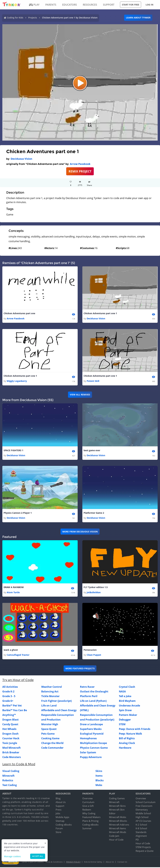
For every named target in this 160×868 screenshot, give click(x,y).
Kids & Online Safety (93, 863)
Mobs (99, 786)
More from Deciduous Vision (80, 532)
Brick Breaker (11, 753)
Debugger (125, 720)
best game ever (92, 451)
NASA (122, 692)
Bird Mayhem (127, 702)
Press (59, 810)
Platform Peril (89, 697)
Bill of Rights (127, 739)
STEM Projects (143, 848)
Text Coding (10, 786)
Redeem (87, 810)
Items (99, 776)
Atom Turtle (13, 593)
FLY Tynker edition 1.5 (96, 588)
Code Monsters (12, 758)
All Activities (10, 688)
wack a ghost (11, 651)
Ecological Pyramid (92, 734)
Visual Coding (11, 772)
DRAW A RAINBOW (14, 588)
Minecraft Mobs (118, 818)
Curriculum (88, 803)
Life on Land (49, 706)
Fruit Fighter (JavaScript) (56, 702)
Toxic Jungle (10, 744)
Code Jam (114, 837)
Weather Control (52, 688)
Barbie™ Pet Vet (12, 706)
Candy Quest (10, 725)
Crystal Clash (127, 688)
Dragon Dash (10, 734)
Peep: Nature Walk (130, 734)
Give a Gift (88, 807)
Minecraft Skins (117, 807)
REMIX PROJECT (80, 171)
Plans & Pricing (90, 822)
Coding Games (117, 799)
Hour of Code (116, 840)
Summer (87, 829)
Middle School (143, 814)
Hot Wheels (9, 730)
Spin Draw (125, 711)
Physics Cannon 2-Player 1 (18, 513)
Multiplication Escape (93, 744)
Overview (87, 799)
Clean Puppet (94, 656)
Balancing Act (50, 692)
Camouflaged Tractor (18, 656)
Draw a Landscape (91, 725)
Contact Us (122, 863)
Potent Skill (93, 381)
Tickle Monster (50, 697)
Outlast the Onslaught (94, 692)
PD (137, 840)
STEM (122, 725)
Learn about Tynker (138, 18)
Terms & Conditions (54, 863)
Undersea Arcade (129, 706)
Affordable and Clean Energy (59, 711)
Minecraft (8, 776)
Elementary (142, 810)
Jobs (58, 814)
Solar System (88, 753)
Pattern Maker (128, 716)
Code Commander (52, 748)
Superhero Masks (91, 730)
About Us (61, 803)
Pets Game (48, 734)
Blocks (100, 781)
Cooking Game (50, 739)
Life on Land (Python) (93, 702)
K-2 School (141, 825)
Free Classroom (144, 807)
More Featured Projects (80, 669)
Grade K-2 (8, 692)
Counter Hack (11, 739)
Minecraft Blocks (118, 822)
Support (60, 807)
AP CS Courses (143, 822)
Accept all (38, 856)
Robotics (8, 781)
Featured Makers (91, 818)
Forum (59, 829)
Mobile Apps (62, 818)
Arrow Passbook (80, 164)
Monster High (50, 725)
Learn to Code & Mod (19, 765)
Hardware (125, 748)
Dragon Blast (10, 720)
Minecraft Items (117, 829)
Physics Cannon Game (94, 748)
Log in (149, 5)
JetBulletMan (94, 593)
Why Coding (89, 814)
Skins (99, 772)
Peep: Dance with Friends (135, 730)
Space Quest (49, 730)
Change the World (52, 744)
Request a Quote (145, 852)
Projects (33, 18)
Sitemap (60, 822)
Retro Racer (87, 688)
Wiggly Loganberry (17, 381)
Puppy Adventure (91, 758)
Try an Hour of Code (18, 681)
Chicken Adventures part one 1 (100, 313)
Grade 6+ (8, 702)
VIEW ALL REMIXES (80, 395)
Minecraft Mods (118, 833)
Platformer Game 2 (94, 513)
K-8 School (141, 829)
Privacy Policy (73, 863)
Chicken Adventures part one (19, 313)
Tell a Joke (125, 697)
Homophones (88, 739)
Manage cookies (12, 856)
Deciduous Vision (21, 159)
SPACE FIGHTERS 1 (13, 451)
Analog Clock (127, 744)
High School (142, 818)
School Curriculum (146, 803)
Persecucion (90, 651)
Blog (58, 799)
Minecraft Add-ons (119, 825)
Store (58, 833)
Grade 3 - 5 (9, 697)
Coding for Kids (15, 18)
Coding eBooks (64, 825)
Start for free (131, 5)
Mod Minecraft (11, 748)
